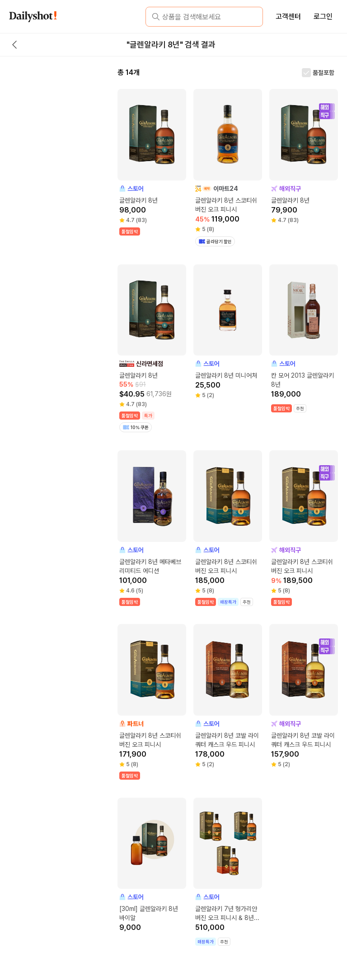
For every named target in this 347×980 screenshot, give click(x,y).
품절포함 (324, 73)
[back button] (14, 45)
